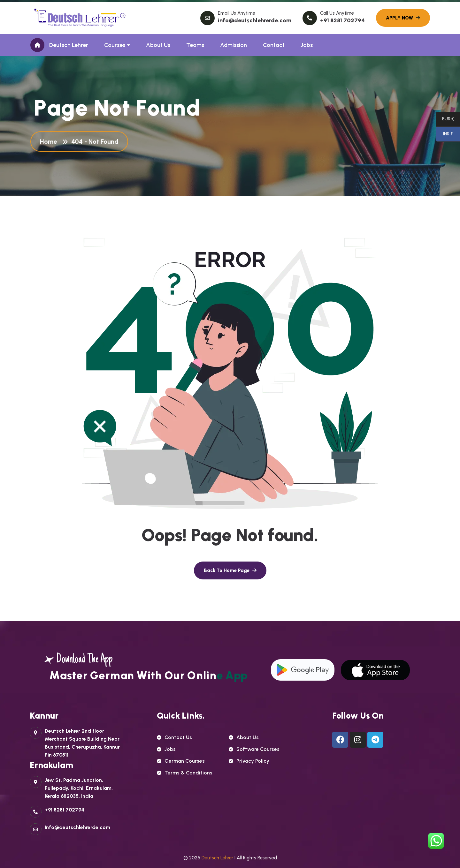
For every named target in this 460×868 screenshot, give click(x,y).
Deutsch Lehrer (69, 45)
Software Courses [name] (254, 749)
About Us (158, 45)
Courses (115, 45)
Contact (274, 45)
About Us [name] (244, 737)
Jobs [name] (166, 749)
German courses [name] (181, 761)
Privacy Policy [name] (249, 761)
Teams (195, 45)
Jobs (307, 45)
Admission (234, 45)
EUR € (445, 120)
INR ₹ (445, 135)
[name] (230, 570)
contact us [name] (174, 737)
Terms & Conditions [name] (185, 773)
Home (50, 142)
